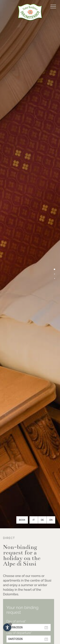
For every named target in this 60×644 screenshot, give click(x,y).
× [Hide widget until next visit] (10, 624)
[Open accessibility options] (7, 627)
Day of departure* (19, 633)
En (51, 520)
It (34, 520)
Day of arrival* (16, 621)
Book (22, 520)
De (42, 520)
